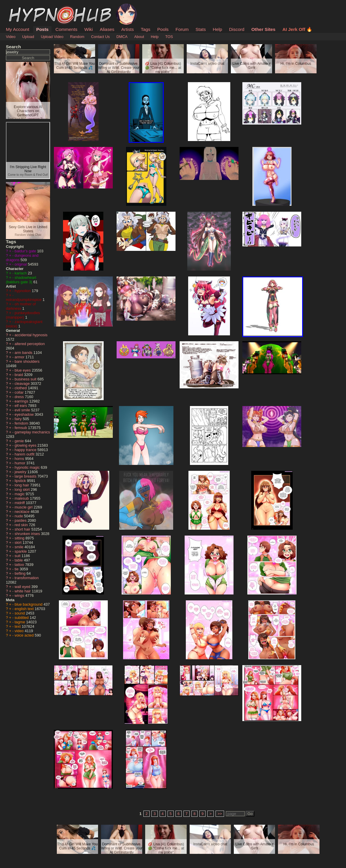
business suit (26, 379)
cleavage (23, 384)
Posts (42, 29)
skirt (19, 542)
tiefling (21, 573)
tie (17, 569)
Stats (201, 29)
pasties (21, 520)
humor (21, 463)
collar (20, 392)
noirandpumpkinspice (24, 300)
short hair (23, 529)
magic (20, 494)
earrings (22, 401)
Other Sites (263, 29)
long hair (23, 485)
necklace (23, 512)
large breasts (26, 476)
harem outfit (25, 454)
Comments (66, 29)
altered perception (30, 344)
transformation (27, 578)
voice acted (25, 635)
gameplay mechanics (32, 432)
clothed (21, 388)
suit (18, 556)
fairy (19, 419)
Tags (145, 29)
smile (20, 547)
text (18, 626)
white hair (23, 591)
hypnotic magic (28, 467)
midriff (20, 503)
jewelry (21, 472)
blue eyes (23, 370)
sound (20, 613)
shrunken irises (28, 534)
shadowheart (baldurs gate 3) (21, 280)
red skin (22, 525)
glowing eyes (26, 445)
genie (20, 441)
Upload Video (52, 37)
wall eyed (23, 587)
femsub (21, 428)
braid (19, 375)
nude (19, 516)
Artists (128, 29)
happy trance (26, 450)
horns (20, 459)
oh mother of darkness (21, 306)
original (21, 264)
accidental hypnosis (31, 335)
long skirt (23, 490)
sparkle (21, 551)
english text (25, 609)
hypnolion (23, 291)
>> (220, 814)
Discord (237, 29)
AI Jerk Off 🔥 (297, 29)
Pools (163, 29)
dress (20, 397)
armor (20, 357)
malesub (22, 498)
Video (11, 37)
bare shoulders (27, 361)
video (20, 631)
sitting (20, 538)
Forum (182, 29)
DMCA (122, 37)
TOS (169, 37)
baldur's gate (26, 251)
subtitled (22, 618)
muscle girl (24, 507)
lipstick (21, 481)
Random (77, 37)
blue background (29, 604)
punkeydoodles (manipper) (23, 315)
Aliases (107, 29)
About (139, 37)
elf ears (21, 406)
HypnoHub (22, 7)
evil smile (23, 410)
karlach (21, 273)
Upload (28, 37)
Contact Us (100, 37)
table (19, 560)
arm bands (24, 353)
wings (20, 595)
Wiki (88, 29)
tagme (20, 622)
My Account (18, 29)
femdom (22, 423)
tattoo (20, 565)
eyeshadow (25, 414)
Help (218, 29)
